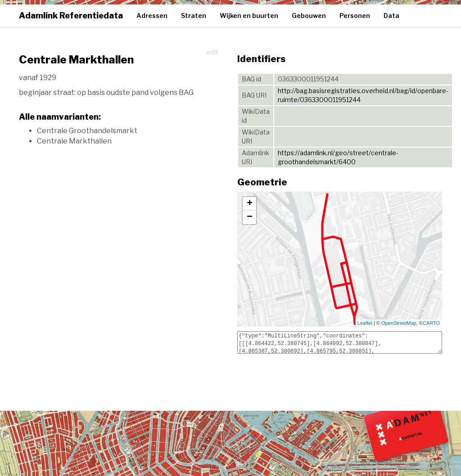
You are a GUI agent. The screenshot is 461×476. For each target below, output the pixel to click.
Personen (355, 16)
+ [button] (250, 204)
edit (212, 52)
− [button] (250, 217)
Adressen (152, 16)
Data (391, 16)
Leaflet (365, 323)
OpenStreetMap (399, 323)
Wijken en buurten (249, 16)
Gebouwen (309, 16)
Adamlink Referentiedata (71, 16)
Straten (194, 16)
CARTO (431, 323)
